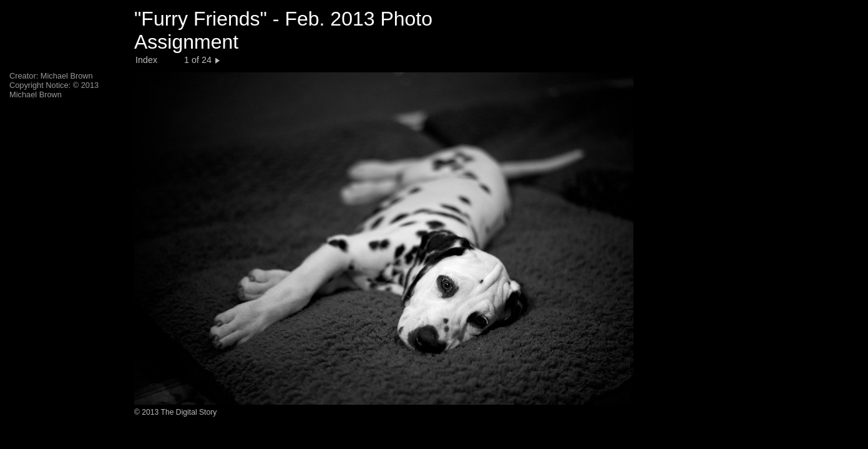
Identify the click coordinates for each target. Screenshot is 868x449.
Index (146, 60)
